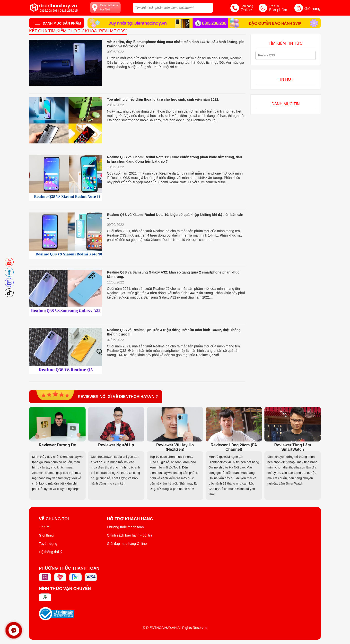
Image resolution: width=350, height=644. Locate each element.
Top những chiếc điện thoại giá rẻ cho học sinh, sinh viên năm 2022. (163, 99)
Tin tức (44, 527)
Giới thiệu (46, 535)
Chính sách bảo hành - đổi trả (130, 535)
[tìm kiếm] (208, 7)
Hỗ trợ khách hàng (130, 519)
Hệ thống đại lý (51, 552)
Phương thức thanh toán (125, 527)
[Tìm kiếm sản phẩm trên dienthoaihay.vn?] (173, 8)
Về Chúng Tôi (54, 519)
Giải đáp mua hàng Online (127, 544)
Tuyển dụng (48, 544)
